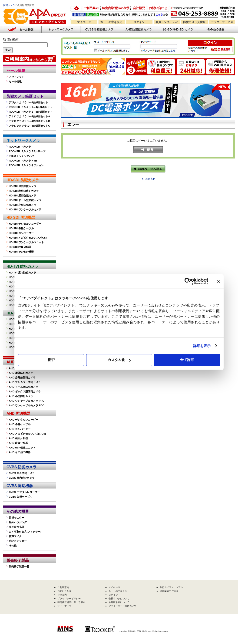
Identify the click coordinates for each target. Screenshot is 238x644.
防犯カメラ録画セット (25, 96)
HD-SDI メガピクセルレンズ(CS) (28, 238)
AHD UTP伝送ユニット (22, 448)
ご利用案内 (91, 8)
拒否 (51, 360)
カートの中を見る (111, 22)
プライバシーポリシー (69, 598)
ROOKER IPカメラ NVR (23, 161)
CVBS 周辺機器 (20, 486)
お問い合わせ (158, 8)
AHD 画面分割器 (18, 438)
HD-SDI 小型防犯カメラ (23, 205)
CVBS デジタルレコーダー (24, 492)
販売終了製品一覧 (19, 566)
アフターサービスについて (122, 606)
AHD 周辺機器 (18, 413)
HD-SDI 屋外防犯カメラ (23, 196)
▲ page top (148, 179)
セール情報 (16, 71)
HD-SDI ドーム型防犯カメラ (25, 200)
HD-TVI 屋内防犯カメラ (22, 273)
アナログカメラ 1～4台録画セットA (29, 116)
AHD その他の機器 (20, 452)
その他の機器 (18, 511)
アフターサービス (222, 22)
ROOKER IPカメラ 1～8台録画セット (31, 112)
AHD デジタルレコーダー (23, 420)
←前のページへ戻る (148, 169)
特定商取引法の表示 (116, 8)
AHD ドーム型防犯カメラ (23, 387)
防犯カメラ (9, 5)
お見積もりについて (119, 602)
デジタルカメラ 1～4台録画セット (28, 102)
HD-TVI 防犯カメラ (23, 266)
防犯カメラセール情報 (22, 29)
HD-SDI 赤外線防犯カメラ (24, 191)
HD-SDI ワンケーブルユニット (26, 242)
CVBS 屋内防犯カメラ (22, 478)
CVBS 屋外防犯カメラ (22, 473)
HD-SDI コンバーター (21, 233)
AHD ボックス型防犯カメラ (25, 391)
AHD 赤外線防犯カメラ (22, 378)
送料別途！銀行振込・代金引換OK (120, 15)
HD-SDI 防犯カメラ (23, 180)
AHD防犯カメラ (138, 29)
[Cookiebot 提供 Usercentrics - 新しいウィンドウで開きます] (188, 281)
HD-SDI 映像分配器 (20, 247)
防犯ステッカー (18, 541)
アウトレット (17, 77)
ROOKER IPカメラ (20, 147)
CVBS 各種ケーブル (20, 497)
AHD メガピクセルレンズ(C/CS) (27, 434)
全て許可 (187, 360)
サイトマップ (64, 606)
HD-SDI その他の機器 (21, 252)
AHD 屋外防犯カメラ (21, 373)
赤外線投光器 (17, 527)
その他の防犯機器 (216, 29)
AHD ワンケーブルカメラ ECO (27, 405)
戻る (148, 150)
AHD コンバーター (20, 429)
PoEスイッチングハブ (21, 156)
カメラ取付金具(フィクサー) (25, 532)
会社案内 (62, 595)
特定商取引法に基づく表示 (71, 602)
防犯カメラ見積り (194, 22)
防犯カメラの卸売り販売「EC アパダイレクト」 (76, 8)
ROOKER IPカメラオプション (26, 165)
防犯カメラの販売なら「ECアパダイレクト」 (35, 8)
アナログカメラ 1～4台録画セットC (29, 126)
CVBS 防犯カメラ (21, 467)
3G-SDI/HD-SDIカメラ (177, 29)
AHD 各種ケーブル (20, 424)
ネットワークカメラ (61, 29)
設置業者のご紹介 (169, 591)
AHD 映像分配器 (18, 443)
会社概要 (139, 8)
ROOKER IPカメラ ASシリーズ (27, 151)
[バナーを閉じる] (218, 281)
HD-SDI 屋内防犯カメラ (23, 186)
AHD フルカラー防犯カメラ (25, 382)
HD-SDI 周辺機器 (21, 217)
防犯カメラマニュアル (171, 587)
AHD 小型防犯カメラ (21, 396)
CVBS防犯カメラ (100, 29)
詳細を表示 (202, 346)
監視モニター (17, 518)
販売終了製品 (18, 560)
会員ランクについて (119, 598)
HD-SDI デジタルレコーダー (25, 224)
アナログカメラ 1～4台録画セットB (29, 121)
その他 (13, 546)
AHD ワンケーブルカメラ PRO (27, 401)
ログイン (139, 22)
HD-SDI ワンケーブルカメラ (25, 209)
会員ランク (167, 22)
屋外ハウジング (18, 522)
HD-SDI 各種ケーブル (21, 228)
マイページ (84, 22)
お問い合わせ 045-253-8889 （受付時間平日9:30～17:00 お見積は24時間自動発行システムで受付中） (203, 12)
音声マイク (15, 536)
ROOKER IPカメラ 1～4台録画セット (31, 107)
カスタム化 (119, 360)
